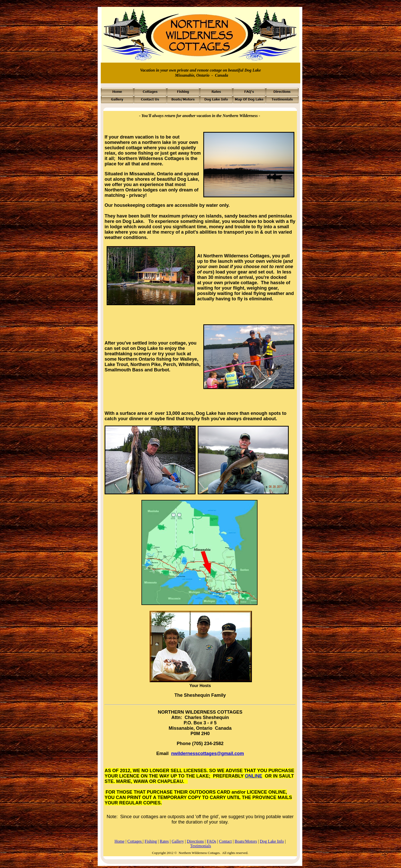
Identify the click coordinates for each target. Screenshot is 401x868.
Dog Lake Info (272, 841)
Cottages (135, 841)
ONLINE (253, 776)
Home (120, 841)
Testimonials (201, 846)
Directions (195, 841)
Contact (226, 841)
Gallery (178, 841)
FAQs (211, 841)
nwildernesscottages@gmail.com (208, 753)
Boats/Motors (246, 841)
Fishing (151, 841)
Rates (164, 841)
